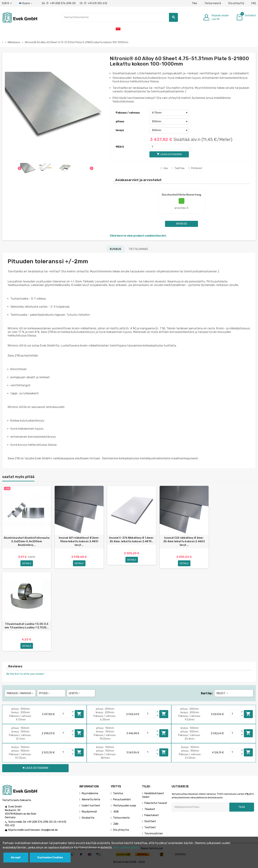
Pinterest (195, 168)
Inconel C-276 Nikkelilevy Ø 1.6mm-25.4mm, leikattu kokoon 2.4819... (132, 540)
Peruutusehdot (122, 800)
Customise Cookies (50, 858)
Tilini (194, 3)
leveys (120, 130)
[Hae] (120, 17)
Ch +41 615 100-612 (93, 3)
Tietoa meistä (213, 3)
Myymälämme (90, 794)
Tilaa (242, 808)
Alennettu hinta (91, 800)
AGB (116, 812)
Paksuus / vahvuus (128, 113)
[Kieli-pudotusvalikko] (26, 3)
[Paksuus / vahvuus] (169, 113)
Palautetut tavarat (156, 804)
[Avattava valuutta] (7, 3)
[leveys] (169, 130)
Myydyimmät (89, 812)
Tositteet (150, 828)
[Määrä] (169, 147)
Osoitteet (150, 822)
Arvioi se (181, 224)
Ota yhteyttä (236, 3)
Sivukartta (88, 818)
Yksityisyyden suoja (125, 806)
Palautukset (152, 816)
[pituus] (169, 122)
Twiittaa (178, 168)
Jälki (116, 824)
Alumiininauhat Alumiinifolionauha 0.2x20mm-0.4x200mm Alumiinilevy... (27, 541)
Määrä (120, 147)
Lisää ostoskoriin (79, 715)
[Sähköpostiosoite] (200, 808)
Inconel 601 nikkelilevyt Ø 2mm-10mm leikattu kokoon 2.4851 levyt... (79, 541)
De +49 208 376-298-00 (59, 3)
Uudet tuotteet (91, 806)
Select (222, 694)
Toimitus (118, 794)
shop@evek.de (49, 831)
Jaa (164, 168)
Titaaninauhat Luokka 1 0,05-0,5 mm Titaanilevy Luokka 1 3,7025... (27, 626)
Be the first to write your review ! (25, 675)
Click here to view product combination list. (138, 236)
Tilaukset (150, 810)
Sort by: (207, 694)
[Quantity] (66, 715)
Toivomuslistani (154, 834)
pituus (120, 122)
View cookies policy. (126, 847)
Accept (16, 858)
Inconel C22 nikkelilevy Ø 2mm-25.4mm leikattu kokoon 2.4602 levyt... (184, 541)
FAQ (254, 3)
